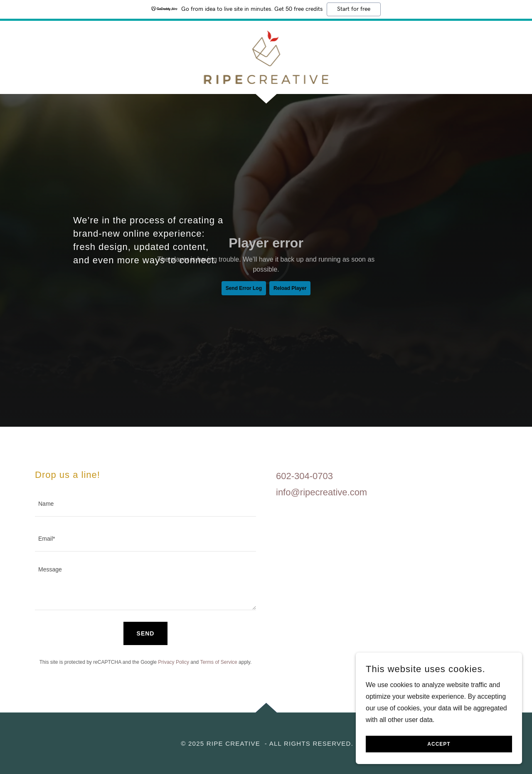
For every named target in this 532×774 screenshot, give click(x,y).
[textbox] (145, 504)
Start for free (354, 9)
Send (146, 633)
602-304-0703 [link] (304, 476)
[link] (266, 57)
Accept (439, 744)
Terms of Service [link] (218, 662)
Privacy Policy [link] (174, 662)
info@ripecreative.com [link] (321, 492)
